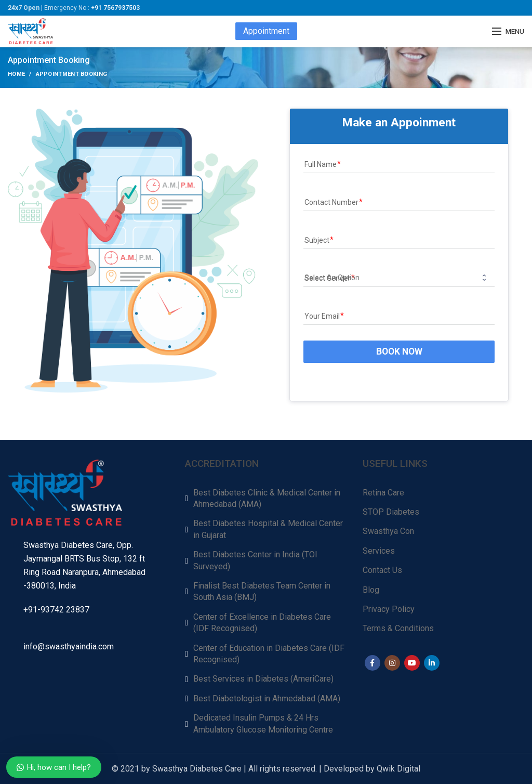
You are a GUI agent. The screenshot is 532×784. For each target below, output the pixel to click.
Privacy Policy (389, 609)
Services (379, 551)
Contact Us (382, 570)
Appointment (266, 31)
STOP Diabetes (391, 512)
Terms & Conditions (398, 628)
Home (16, 74)
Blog (371, 590)
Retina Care (383, 493)
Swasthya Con (388, 531)
